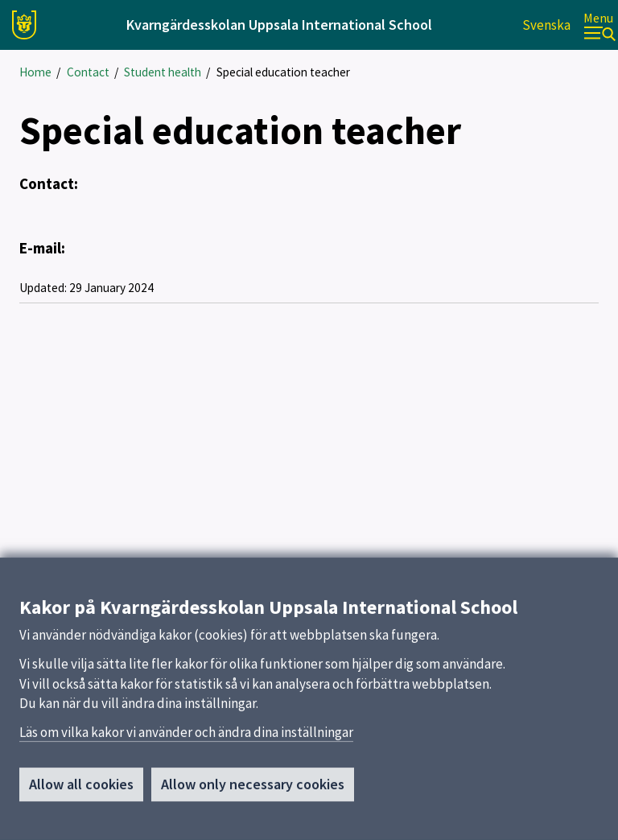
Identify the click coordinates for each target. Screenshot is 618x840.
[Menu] (599, 25)
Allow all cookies (81, 789)
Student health (163, 72)
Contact (88, 72)
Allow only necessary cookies (253, 789)
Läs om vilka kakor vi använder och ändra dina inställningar (186, 737)
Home (35, 72)
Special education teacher (283, 72)
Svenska (546, 25)
